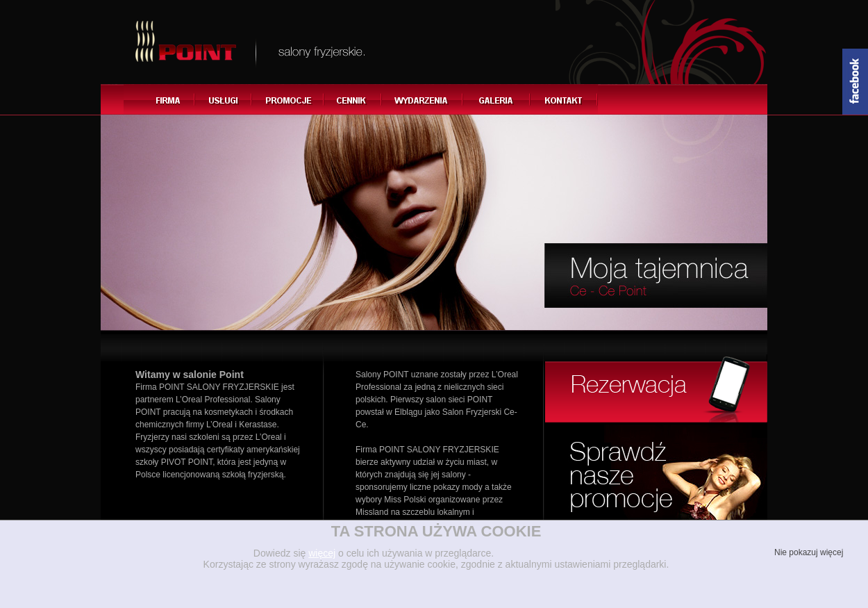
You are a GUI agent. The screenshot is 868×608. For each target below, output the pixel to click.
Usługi (224, 99)
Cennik (353, 99)
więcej (322, 553)
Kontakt (564, 99)
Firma (159, 99)
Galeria (497, 99)
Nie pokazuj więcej (808, 552)
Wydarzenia (423, 99)
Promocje (288, 99)
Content (855, 82)
